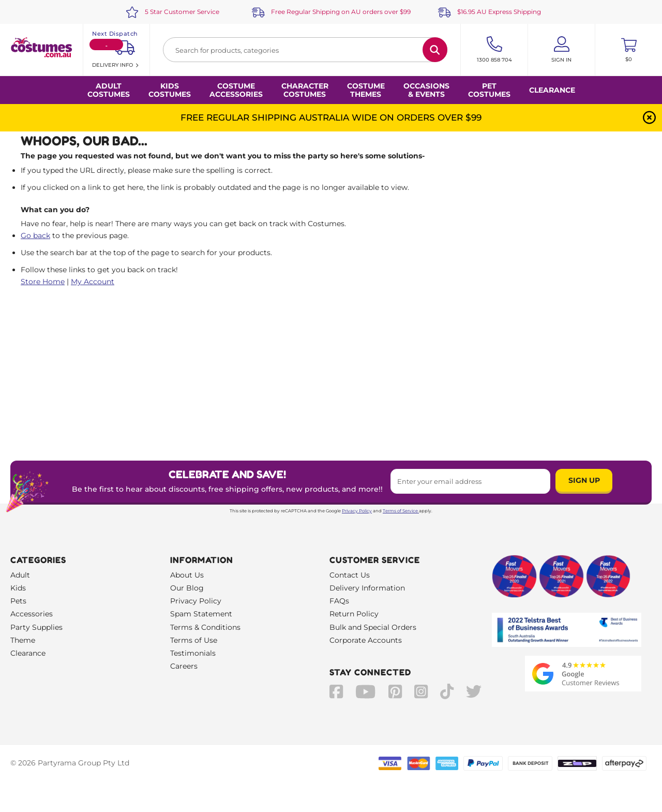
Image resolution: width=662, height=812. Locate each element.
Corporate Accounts (366, 640)
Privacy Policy (357, 511)
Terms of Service (401, 511)
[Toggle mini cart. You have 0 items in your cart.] (629, 50)
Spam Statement (201, 614)
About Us (187, 575)
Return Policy (354, 614)
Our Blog (187, 588)
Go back (35, 235)
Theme (23, 640)
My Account (93, 282)
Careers (184, 666)
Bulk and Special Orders (373, 627)
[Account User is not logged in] (561, 50)
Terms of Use (194, 640)
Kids (18, 588)
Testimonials (193, 653)
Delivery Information (367, 588)
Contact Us (350, 575)
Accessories (32, 614)
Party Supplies (36, 627)
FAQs (339, 601)
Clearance (552, 90)
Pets (18, 601)
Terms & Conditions (205, 627)
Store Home (43, 282)
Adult (20, 575)
